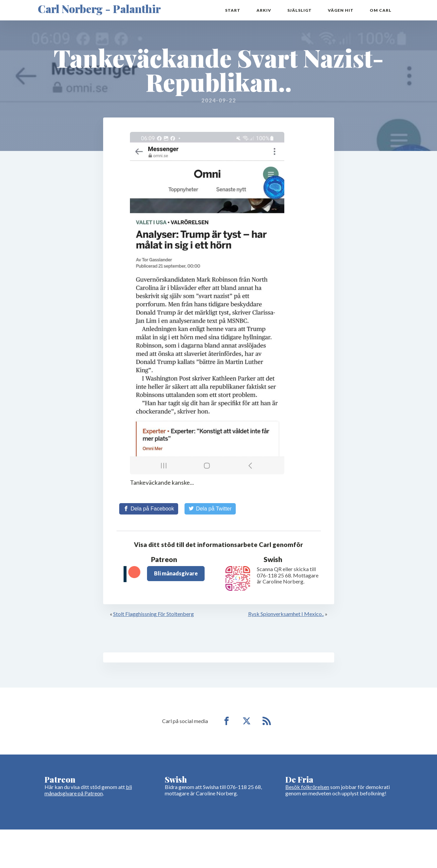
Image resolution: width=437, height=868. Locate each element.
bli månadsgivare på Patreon (88, 790)
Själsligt (300, 10)
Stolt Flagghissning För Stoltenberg (154, 614)
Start (233, 10)
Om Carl (381, 10)
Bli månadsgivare (176, 573)
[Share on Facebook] (149, 509)
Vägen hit (341, 10)
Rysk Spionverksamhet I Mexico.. (286, 614)
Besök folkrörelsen (307, 787)
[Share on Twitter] (210, 509)
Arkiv (264, 10)
